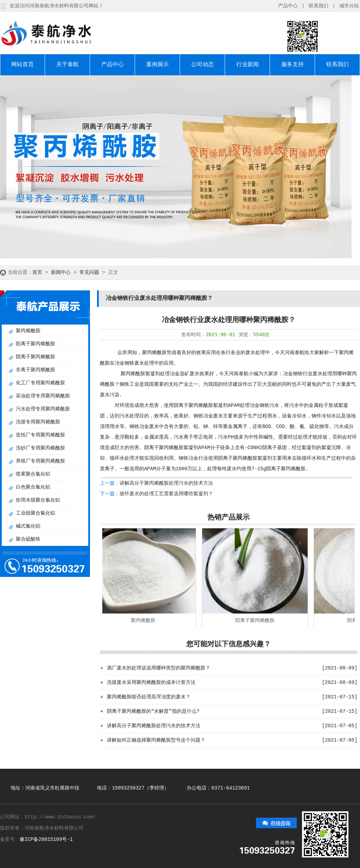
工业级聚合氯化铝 (36, 513)
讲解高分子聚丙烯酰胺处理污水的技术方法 (166, 483)
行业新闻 (247, 65)
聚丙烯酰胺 (28, 331)
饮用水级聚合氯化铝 (38, 500)
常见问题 (89, 272)
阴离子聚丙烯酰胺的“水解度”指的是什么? (153, 711)
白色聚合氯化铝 (33, 487)
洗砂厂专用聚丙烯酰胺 (40, 448)
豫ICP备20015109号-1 (46, 839)
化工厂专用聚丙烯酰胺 (40, 383)
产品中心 (288, 6)
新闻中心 (61, 272)
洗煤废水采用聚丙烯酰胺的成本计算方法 (151, 683)
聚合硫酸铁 (28, 539)
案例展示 (157, 65)
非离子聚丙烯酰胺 (36, 370)
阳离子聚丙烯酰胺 (36, 344)
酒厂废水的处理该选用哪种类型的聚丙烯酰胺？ (159, 668)
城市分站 (349, 6)
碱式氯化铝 (28, 526)
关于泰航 (67, 65)
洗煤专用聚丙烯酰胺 (38, 422)
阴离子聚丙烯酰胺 (36, 357)
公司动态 (202, 65)
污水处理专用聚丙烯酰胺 (43, 409)
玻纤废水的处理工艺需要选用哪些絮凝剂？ (166, 494)
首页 (37, 272)
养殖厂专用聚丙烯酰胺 (40, 461)
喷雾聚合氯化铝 (33, 474)
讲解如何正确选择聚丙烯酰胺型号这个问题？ (156, 740)
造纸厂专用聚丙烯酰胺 (40, 435)
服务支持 (292, 65)
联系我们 (319, 6)
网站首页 (22, 65)
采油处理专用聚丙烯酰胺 (43, 396)
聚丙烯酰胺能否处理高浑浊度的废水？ (149, 697)
